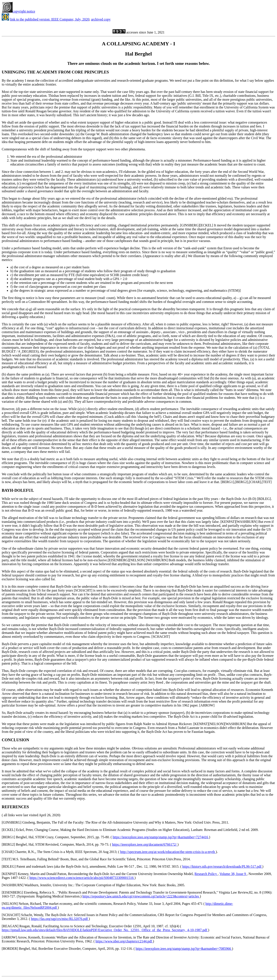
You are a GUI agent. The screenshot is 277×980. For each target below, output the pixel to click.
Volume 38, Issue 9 (233, 874)
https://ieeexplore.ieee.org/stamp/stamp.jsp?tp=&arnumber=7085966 (184, 949)
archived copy (101, 19)
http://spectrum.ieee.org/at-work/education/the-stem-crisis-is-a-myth (168, 852)
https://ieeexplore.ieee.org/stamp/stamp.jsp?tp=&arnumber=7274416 (161, 837)
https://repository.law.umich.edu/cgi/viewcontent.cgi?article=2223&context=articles (141, 896)
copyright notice (18, 11)
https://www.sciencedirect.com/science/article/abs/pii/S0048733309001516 (82, 878)
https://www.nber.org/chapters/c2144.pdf (124, 941)
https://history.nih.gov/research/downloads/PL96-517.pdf (222, 866)
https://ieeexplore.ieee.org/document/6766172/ (145, 844)
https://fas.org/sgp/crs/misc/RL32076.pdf (60, 919)
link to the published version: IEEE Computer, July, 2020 (50, 19)
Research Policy (206, 874)
